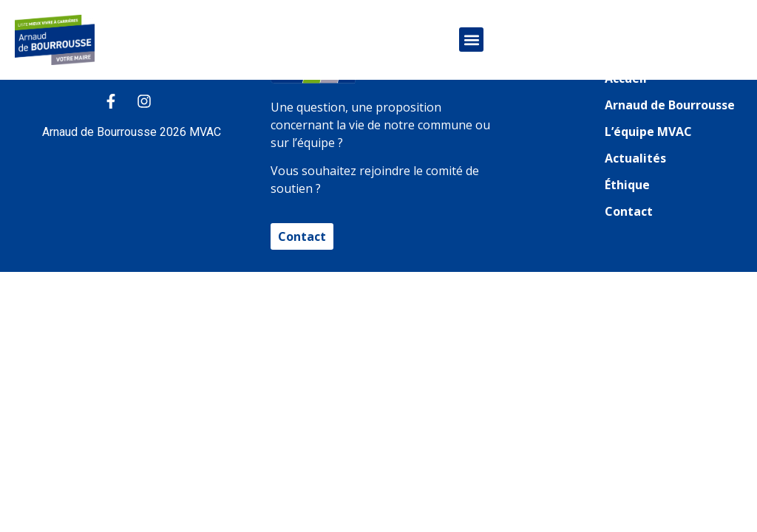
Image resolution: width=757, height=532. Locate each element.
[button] (471, 40)
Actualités (635, 158)
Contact (629, 211)
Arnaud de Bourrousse (670, 105)
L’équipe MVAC (648, 132)
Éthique (627, 185)
